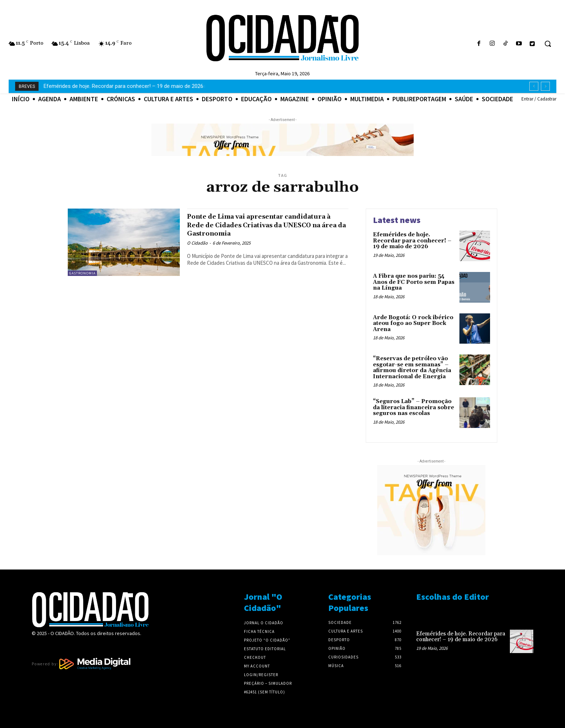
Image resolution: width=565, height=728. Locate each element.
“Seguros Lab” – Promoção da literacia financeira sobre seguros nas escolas (413, 407)
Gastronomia (82, 273)
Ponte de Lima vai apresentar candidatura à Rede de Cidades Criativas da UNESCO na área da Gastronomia (267, 225)
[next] (545, 86)
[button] (548, 44)
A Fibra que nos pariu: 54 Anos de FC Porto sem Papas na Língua (121, 86)
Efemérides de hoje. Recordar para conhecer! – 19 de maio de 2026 (412, 241)
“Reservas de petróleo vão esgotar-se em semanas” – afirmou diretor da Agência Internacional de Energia (412, 368)
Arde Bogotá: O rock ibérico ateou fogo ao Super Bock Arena (413, 323)
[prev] (534, 86)
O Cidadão (197, 243)
